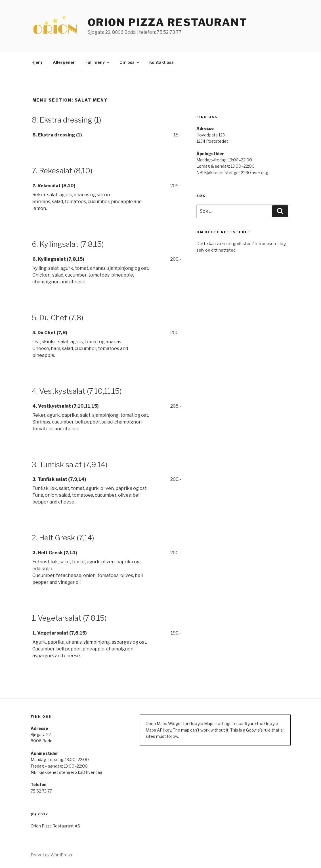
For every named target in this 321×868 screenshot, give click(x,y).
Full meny (98, 62)
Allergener (64, 62)
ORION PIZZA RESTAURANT (168, 22)
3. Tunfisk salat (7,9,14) (70, 464)
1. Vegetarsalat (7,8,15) (69, 618)
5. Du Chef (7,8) (58, 318)
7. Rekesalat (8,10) (62, 171)
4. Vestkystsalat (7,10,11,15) (77, 391)
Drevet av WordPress (51, 855)
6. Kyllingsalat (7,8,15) (68, 244)
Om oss (130, 62)
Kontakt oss (161, 62)
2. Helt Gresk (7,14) (63, 538)
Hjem (37, 62)
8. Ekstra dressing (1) (67, 120)
